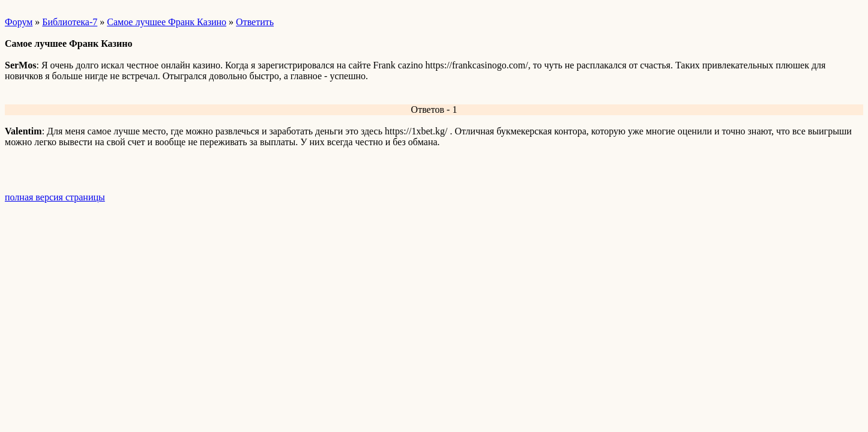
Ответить (255, 22)
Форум (19, 22)
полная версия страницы (55, 197)
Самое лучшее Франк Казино (167, 22)
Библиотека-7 (70, 22)
